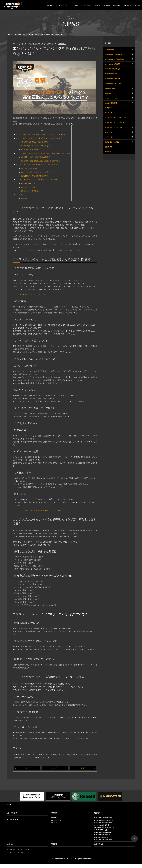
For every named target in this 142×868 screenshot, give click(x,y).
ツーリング (109, 129)
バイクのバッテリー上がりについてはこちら (29, 294)
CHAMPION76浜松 (112, 80)
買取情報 (18, 35)
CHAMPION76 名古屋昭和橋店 (104, 829)
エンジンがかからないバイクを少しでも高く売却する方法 (38, 165)
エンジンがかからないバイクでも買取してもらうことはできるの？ (42, 134)
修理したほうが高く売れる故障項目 (35, 157)
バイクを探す (48, 5)
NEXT (83, 768)
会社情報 (137, 5)
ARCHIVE (55, 768)
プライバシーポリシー (14, 856)
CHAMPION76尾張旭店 (113, 68)
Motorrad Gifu (110, 99)
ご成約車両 (109, 123)
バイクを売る (85, 5)
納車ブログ (117, 5)
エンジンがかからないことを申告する (36, 172)
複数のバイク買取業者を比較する (35, 176)
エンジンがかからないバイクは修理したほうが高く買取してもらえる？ (43, 153)
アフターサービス (61, 5)
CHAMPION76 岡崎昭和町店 (103, 835)
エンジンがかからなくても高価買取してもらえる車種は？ (38, 180)
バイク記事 (109, 154)
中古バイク (109, 160)
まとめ (19, 195)
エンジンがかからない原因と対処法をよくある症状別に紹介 (39, 138)
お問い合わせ (99, 848)
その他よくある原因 (30, 149)
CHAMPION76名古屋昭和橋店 (116, 62)
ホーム (10, 35)
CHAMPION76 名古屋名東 (114, 56)
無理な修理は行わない (30, 168)
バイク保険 (74, 5)
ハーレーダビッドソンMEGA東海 (117, 135)
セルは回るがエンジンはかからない (35, 146)
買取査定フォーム (56, 821)
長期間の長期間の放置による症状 (35, 142)
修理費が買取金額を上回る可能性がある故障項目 (40, 161)
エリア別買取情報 (111, 117)
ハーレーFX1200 (28, 183)
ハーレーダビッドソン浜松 (114, 147)
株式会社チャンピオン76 (114, 166)
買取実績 (54, 813)
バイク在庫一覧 (12, 820)
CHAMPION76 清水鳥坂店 (103, 824)
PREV (27, 768)
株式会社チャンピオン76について (18, 853)
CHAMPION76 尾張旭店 (102, 838)
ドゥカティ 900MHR (30, 187)
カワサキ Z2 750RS (30, 191)
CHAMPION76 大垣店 (101, 832)
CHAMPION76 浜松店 (101, 827)
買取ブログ (54, 824)
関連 (24, 198)
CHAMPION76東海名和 (113, 74)
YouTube (108, 105)
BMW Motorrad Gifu (101, 840)
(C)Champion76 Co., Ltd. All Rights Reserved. (71, 863)
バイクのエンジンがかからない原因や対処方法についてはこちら (37, 510)
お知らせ (98, 5)
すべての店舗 (110, 50)
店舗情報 (126, 5)
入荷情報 (107, 5)
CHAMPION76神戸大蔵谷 (114, 93)
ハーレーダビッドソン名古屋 (115, 141)
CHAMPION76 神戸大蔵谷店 (103, 821)
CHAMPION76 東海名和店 (103, 818)
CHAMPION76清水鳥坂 (113, 87)
